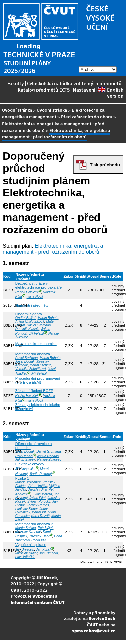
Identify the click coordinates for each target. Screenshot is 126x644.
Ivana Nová (35, 297)
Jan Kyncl (43, 549)
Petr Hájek (46, 528)
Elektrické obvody (30, 464)
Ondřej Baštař (26, 318)
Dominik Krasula (27, 329)
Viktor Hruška (37, 486)
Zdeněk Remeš (37, 505)
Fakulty (16, 83)
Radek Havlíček (27, 292)
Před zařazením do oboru (87, 116)
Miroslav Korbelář (28, 532)
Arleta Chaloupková (30, 322)
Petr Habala (24, 456)
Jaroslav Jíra (37, 489)
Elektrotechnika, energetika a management (54, 113)
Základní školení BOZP (34, 391)
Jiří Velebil (36, 333)
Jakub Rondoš (48, 456)
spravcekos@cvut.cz (94, 631)
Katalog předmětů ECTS (44, 90)
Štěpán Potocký (39, 501)
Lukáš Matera (42, 494)
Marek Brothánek (28, 482)
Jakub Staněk (25, 460)
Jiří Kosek (47, 578)
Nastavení (84, 90)
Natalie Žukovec (49, 460)
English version (111, 93)
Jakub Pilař (37, 498)
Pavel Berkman (27, 358)
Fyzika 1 (22, 478)
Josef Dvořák (25, 362)
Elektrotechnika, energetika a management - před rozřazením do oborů (53, 249)
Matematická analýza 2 (34, 524)
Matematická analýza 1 (34, 354)
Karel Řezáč (41, 516)
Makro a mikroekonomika (36, 344)
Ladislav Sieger (27, 509)
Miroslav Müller (26, 553)
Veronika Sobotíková (31, 369)
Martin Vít (39, 512)
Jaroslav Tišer (39, 537)
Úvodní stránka (17, 110)
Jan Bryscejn (25, 549)
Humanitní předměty (32, 305)
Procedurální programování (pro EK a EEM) (38, 380)
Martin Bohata (48, 318)
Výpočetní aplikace (31, 545)
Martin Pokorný (40, 474)
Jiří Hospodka (26, 469)
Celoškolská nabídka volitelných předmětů (74, 83)
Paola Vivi (39, 540)
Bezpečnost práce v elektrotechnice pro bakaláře (39, 285)
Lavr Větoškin (25, 557)
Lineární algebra (29, 314)
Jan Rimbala (49, 553)
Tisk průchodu (105, 165)
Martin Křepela (41, 365)
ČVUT (16, 590)
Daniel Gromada (39, 325)
